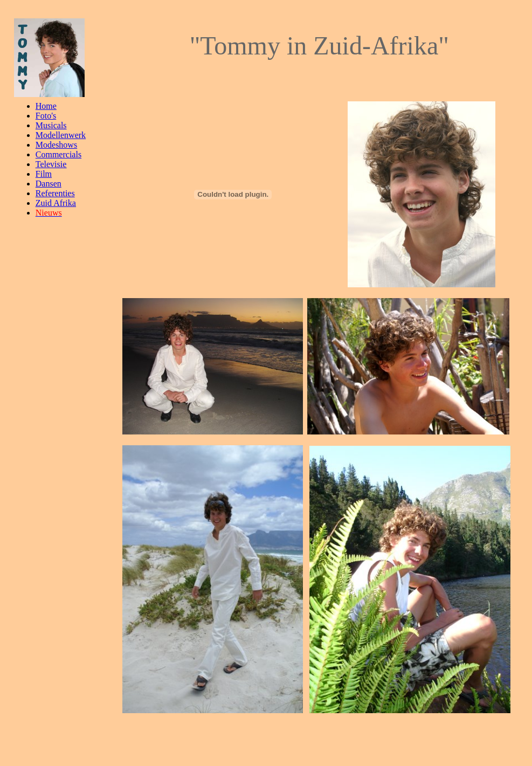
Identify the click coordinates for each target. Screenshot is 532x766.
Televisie (51, 164)
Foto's (46, 116)
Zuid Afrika (56, 203)
